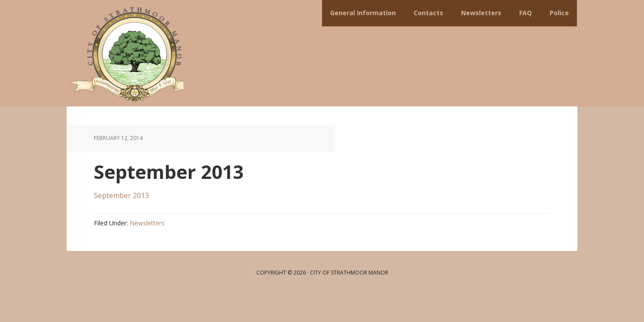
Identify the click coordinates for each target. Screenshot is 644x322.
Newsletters (147, 223)
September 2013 (121, 195)
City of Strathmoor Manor (125, 53)
